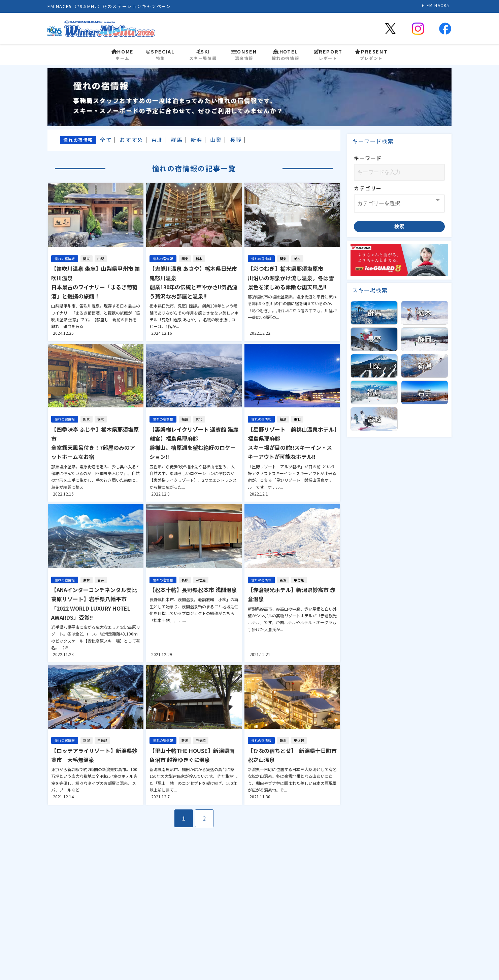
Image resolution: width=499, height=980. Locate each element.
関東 (87, 259)
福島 (185, 419)
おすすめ (131, 140)
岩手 (101, 580)
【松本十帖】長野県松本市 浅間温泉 (193, 590)
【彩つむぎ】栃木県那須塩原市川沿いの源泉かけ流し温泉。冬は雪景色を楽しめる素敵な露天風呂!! (291, 278)
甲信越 (201, 580)
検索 (400, 226)
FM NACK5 (438, 5)
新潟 (196, 140)
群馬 (177, 140)
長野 (236, 140)
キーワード (368, 158)
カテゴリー (368, 188)
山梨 (216, 140)
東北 (157, 140)
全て (106, 140)
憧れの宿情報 (65, 259)
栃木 (199, 259)
